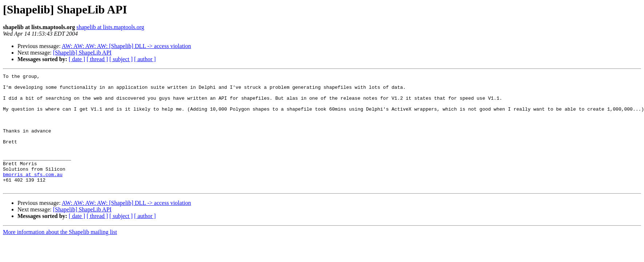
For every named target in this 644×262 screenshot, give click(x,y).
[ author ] (145, 59)
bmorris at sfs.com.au (33, 195)
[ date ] (77, 59)
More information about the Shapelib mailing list (60, 255)
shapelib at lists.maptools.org (110, 27)
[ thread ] (97, 59)
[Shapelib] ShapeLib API (82, 53)
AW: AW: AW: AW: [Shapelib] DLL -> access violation (127, 46)
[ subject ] (121, 59)
